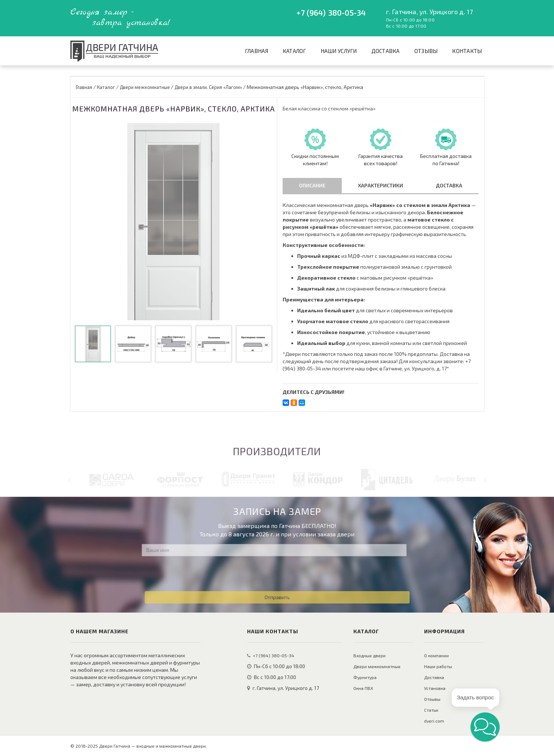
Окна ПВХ (363, 688)
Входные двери (370, 655)
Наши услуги (339, 51)
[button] (485, 727)
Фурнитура (365, 677)
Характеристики (381, 185)
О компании (436, 655)
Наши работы (438, 666)
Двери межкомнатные (377, 666)
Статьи (431, 710)
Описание (312, 185)
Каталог (294, 51)
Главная (257, 51)
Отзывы (426, 51)
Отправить (277, 597)
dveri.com (434, 721)
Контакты (467, 51)
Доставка (386, 51)
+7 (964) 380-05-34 (331, 13)
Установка (435, 688)
